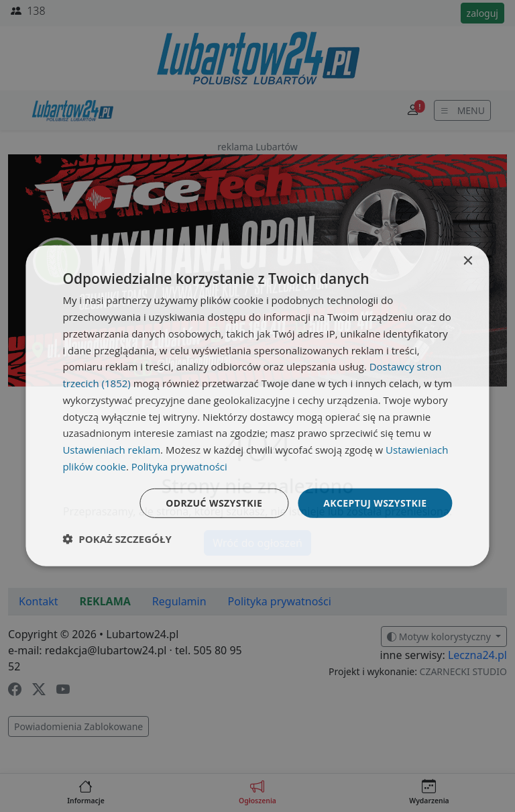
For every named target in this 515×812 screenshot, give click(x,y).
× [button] (468, 261)
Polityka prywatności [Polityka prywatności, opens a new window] (179, 466)
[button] (117, 539)
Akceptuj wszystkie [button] (375, 502)
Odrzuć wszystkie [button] (214, 502)
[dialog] (257, 406)
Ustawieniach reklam (111, 450)
